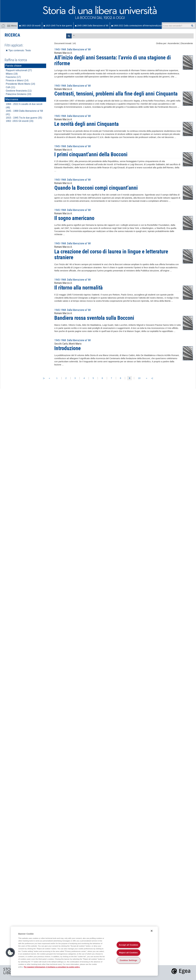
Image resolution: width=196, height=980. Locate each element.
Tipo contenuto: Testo (18, 50)
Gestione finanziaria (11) (19, 91)
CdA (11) (10, 87)
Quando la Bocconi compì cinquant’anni (96, 188)
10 (139, 378)
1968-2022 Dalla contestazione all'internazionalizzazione (138, 26)
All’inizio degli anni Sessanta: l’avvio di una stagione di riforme (113, 61)
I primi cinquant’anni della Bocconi (91, 154)
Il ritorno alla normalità (78, 288)
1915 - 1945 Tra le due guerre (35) (24, 118)
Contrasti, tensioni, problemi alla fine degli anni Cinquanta (116, 94)
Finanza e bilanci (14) (17, 80)
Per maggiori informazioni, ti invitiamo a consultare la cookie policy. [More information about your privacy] (52, 967)
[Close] (152, 931)
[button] (10, 953)
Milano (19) (12, 74)
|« (44, 378)
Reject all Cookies (129, 953)
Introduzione (68, 348)
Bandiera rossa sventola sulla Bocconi (94, 318)
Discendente (187, 43)
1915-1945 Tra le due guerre (58, 26)
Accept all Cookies (128, 945)
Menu (12, 26)
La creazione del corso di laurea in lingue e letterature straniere (111, 255)
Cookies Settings (128, 960)
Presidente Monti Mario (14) (20, 84)
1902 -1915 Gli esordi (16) (20, 121)
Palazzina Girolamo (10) (19, 94)
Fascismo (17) (13, 77)
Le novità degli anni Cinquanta (87, 124)
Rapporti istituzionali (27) (19, 70)
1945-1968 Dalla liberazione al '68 (92, 26)
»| (152, 378)
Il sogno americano (74, 218)
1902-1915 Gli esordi (30, 26)
